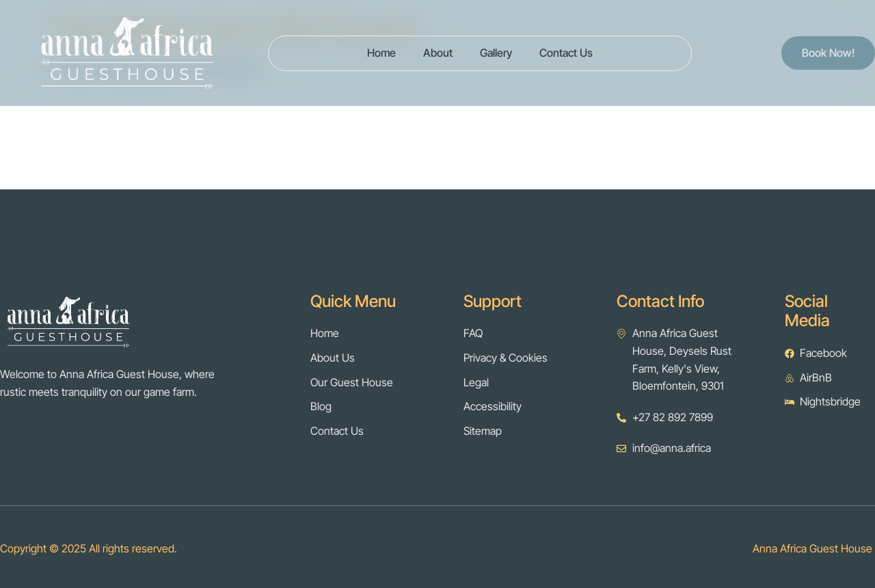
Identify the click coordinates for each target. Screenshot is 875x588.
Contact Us (566, 53)
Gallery (496, 53)
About (438, 53)
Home (381, 53)
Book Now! (828, 53)
